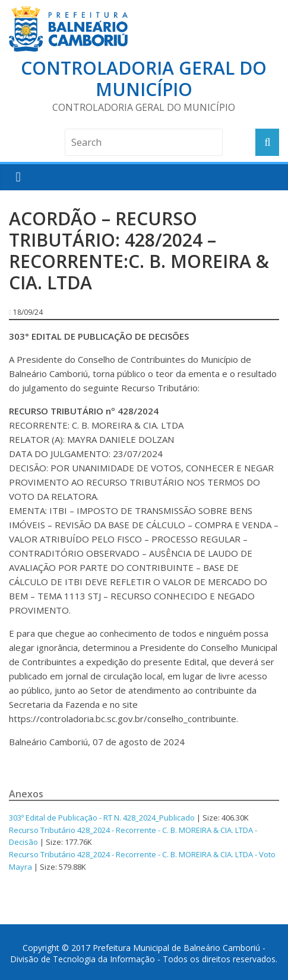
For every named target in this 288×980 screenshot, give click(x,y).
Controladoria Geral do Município (144, 79)
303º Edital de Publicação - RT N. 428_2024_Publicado (102, 818)
